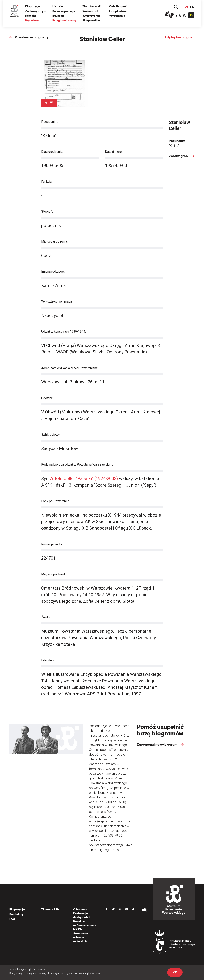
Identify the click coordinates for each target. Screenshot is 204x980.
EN (192, 7)
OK (175, 972)
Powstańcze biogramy (32, 37)
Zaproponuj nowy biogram (157, 745)
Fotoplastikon (118, 11)
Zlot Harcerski (92, 6)
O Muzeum (80, 909)
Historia (58, 6)
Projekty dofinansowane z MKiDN (84, 925)
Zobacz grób (179, 156)
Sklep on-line (91, 20)
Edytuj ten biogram (180, 37)
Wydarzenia (117, 16)
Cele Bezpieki (118, 6)
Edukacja (58, 16)
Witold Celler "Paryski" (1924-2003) (84, 478)
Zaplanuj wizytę (36, 11)
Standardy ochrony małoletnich (81, 937)
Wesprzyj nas (91, 16)
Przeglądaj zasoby (64, 20)
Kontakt (31, 16)
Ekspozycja (33, 6)
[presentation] (3, 444)
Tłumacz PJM (50, 909)
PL (187, 7)
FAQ (12, 919)
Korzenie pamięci (64, 11)
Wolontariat (91, 11)
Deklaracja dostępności (81, 915)
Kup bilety (32, 20)
